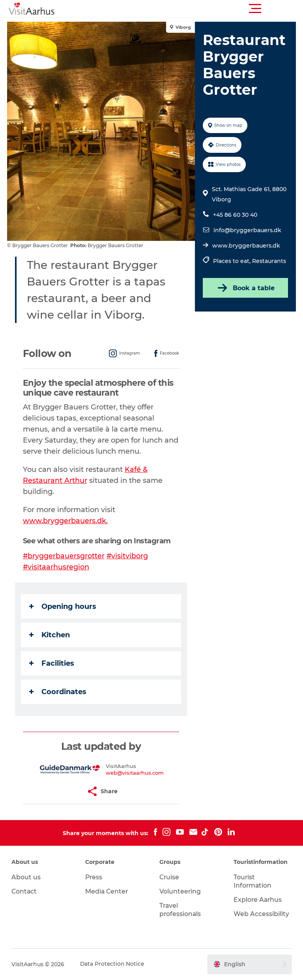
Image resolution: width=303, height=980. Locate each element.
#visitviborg (129, 556)
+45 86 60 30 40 (235, 215)
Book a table (245, 288)
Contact (25, 891)
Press (94, 877)
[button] (187, 9)
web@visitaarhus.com (135, 773)
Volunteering (180, 891)
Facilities (52, 663)
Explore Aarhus (258, 900)
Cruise (170, 877)
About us (26, 877)
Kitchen (50, 635)
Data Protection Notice (113, 964)
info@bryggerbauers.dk (247, 230)
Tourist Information (252, 881)
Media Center (108, 891)
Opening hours (64, 606)
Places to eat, (232, 261)
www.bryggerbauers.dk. (66, 521)
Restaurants (269, 261)
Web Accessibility (261, 914)
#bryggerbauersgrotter (65, 556)
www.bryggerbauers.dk (246, 246)
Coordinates (59, 692)
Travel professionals (180, 910)
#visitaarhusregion (57, 567)
